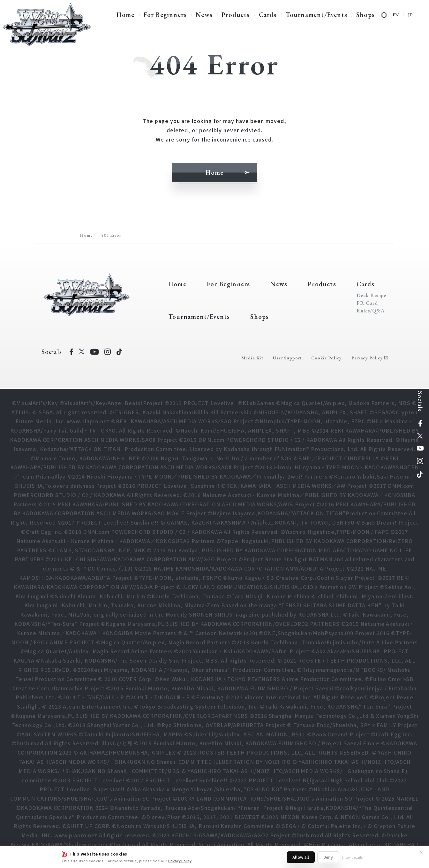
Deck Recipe (372, 296)
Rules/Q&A (371, 311)
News (204, 15)
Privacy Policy (180, 861)
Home (126, 15)
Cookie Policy (327, 358)
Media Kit (252, 358)
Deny (328, 857)
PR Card (367, 303)
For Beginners (165, 15)
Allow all (301, 857)
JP (410, 15)
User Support (287, 358)
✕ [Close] (421, 852)
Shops (365, 15)
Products (236, 15)
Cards (268, 15)
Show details (352, 857)
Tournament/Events (316, 15)
